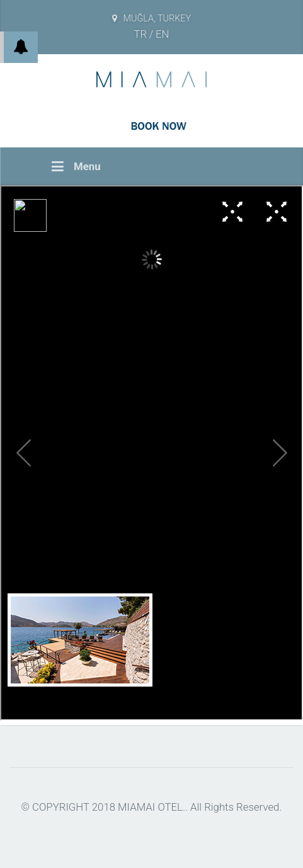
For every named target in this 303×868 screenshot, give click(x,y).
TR (141, 34)
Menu (76, 166)
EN (162, 34)
